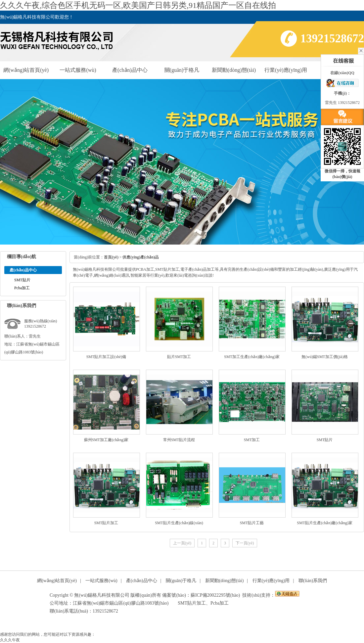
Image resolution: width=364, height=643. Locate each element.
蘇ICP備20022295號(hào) (215, 595)
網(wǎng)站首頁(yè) (26, 70)
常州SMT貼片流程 (179, 440)
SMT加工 (252, 440)
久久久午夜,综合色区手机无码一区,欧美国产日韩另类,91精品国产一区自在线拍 (138, 5)
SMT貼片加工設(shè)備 (106, 357)
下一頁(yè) (245, 543)
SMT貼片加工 (106, 523)
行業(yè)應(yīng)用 (286, 70)
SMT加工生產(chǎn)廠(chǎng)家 (252, 357)
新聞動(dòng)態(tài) (234, 70)
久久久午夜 (10, 640)
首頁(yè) (111, 257)
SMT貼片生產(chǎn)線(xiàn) (179, 523)
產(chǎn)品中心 (130, 70)
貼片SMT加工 (179, 357)
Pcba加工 (22, 288)
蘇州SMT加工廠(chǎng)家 (106, 440)
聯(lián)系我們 (313, 581)
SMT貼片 (22, 280)
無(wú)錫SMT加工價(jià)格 (324, 357)
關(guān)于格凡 (182, 70)
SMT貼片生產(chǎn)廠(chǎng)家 (324, 523)
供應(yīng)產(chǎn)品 (141, 257)
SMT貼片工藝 (252, 523)
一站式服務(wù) (78, 70)
